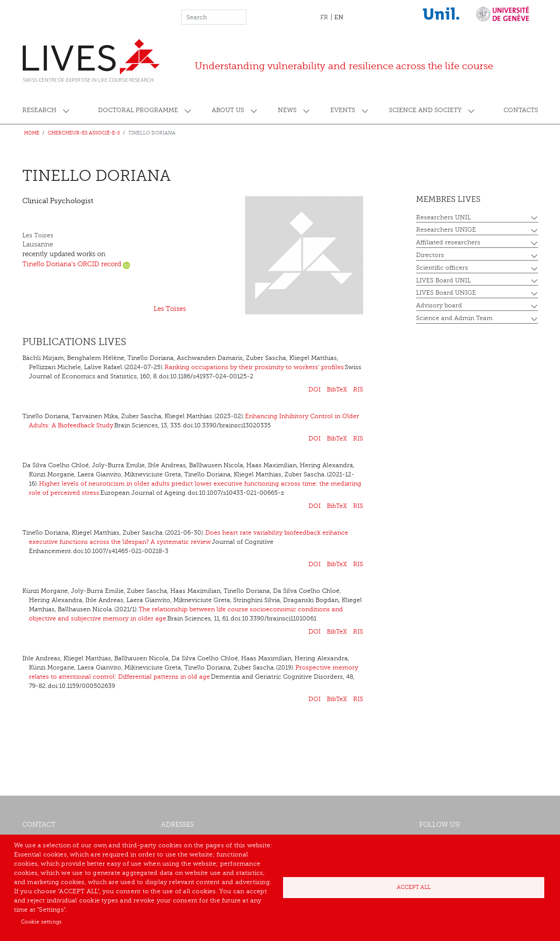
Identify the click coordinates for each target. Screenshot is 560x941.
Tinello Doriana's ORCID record (76, 264)
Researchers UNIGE (446, 230)
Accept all (414, 887)
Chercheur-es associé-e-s (84, 133)
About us (228, 110)
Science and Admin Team (454, 318)
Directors (430, 255)
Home (32, 133)
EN (339, 17)
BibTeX (337, 389)
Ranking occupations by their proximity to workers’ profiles (254, 367)
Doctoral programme (138, 110)
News (287, 110)
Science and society (425, 110)
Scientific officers (442, 268)
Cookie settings (41, 922)
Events (343, 110)
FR (324, 17)
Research (39, 110)
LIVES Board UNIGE (446, 293)
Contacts (521, 110)
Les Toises (170, 309)
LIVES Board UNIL (443, 280)
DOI (315, 389)
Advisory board (439, 305)
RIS (358, 389)
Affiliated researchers (448, 242)
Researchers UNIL (443, 217)
